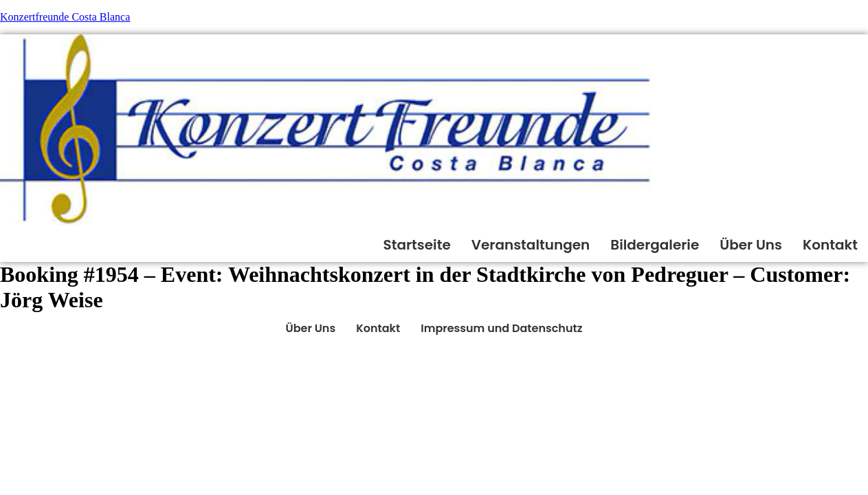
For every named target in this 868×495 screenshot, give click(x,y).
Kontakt (830, 245)
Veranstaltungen (531, 245)
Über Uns (751, 245)
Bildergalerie (655, 245)
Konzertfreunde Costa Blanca (65, 17)
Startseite (417, 245)
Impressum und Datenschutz (501, 328)
